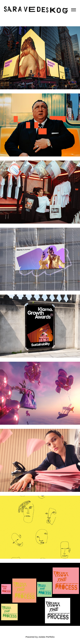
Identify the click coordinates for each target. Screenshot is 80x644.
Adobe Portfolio (46, 637)
